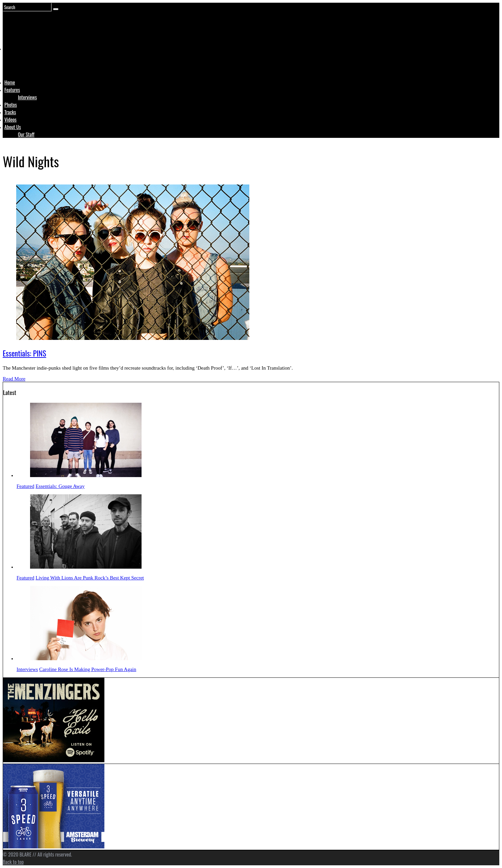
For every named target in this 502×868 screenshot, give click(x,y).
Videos (10, 119)
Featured (25, 486)
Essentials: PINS (24, 353)
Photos (11, 104)
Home (10, 82)
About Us (13, 127)
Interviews (27, 97)
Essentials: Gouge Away (60, 486)
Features (12, 90)
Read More (14, 379)
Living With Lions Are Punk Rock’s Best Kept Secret (90, 578)
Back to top (13, 862)
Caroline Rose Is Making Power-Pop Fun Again (88, 669)
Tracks (10, 112)
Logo (21, 61)
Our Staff (26, 134)
